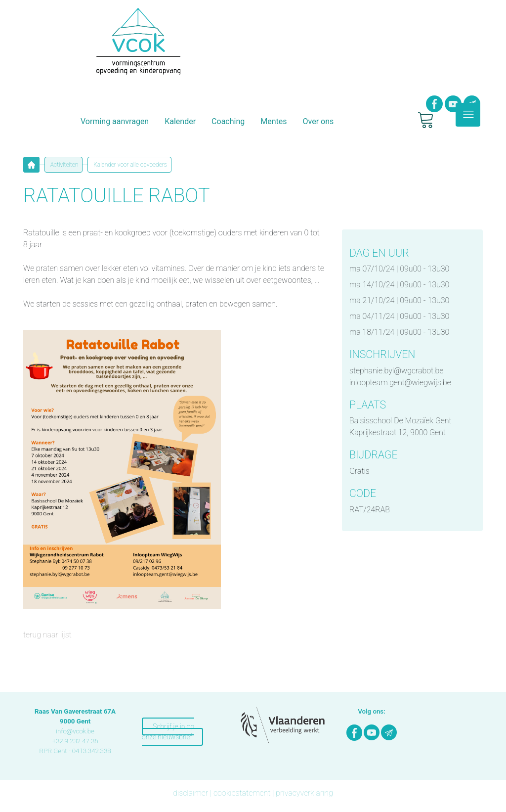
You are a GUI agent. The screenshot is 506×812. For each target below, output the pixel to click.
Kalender (180, 121)
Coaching (228, 121)
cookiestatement (242, 793)
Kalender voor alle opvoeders (129, 165)
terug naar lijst (47, 635)
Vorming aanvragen (115, 121)
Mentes (274, 121)
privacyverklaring (304, 793)
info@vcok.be (75, 731)
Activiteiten (63, 165)
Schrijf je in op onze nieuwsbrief (168, 732)
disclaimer (190, 793)
